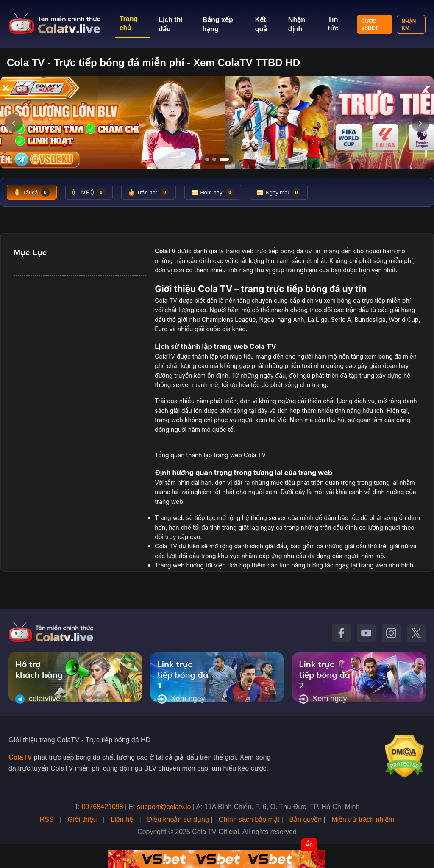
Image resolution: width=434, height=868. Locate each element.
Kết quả (261, 24)
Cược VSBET (370, 25)
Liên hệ (122, 820)
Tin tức (333, 24)
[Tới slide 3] (224, 159)
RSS (47, 820)
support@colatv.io (164, 807)
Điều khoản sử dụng (178, 820)
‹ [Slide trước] (13, 123)
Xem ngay (181, 699)
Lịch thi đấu (170, 24)
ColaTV (20, 757)
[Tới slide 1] (207, 159)
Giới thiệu (82, 820)
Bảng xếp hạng (218, 24)
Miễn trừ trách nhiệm (363, 820)
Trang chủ (129, 23)
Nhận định (297, 24)
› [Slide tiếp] (420, 123)
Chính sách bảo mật (249, 820)
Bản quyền (305, 820)
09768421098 (103, 807)
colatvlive (38, 699)
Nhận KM (409, 25)
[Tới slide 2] (214, 159)
